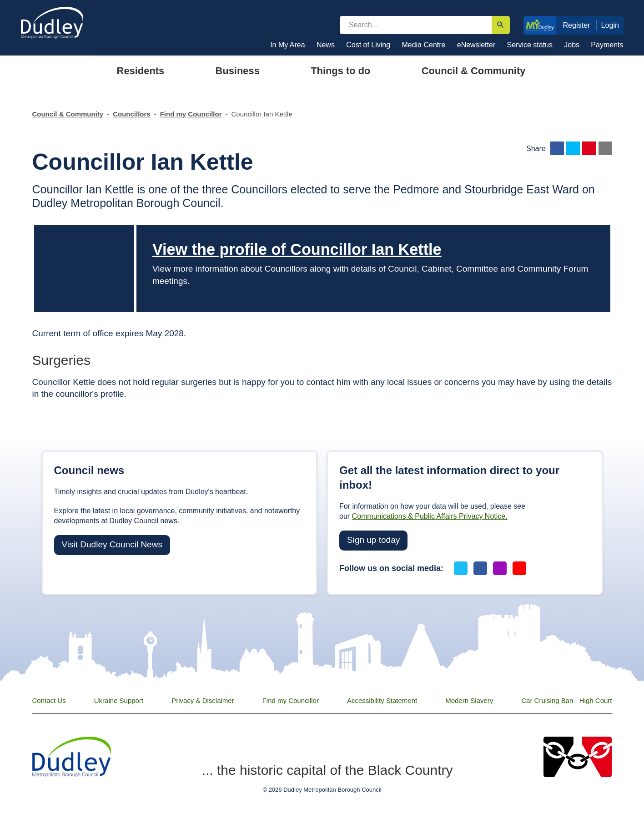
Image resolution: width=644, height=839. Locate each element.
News (326, 45)
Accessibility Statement (382, 700)
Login (610, 25)
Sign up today (373, 540)
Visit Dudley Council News (112, 544)
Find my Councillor (191, 114)
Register (576, 25)
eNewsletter (476, 45)
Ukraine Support (119, 700)
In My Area (287, 45)
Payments (607, 45)
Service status (530, 45)
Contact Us (49, 700)
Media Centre (423, 45)
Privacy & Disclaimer (203, 700)
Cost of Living (368, 45)
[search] (416, 25)
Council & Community (68, 114)
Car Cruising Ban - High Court (566, 700)
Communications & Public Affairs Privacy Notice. (430, 516)
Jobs (572, 45)
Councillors (132, 114)
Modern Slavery (469, 700)
